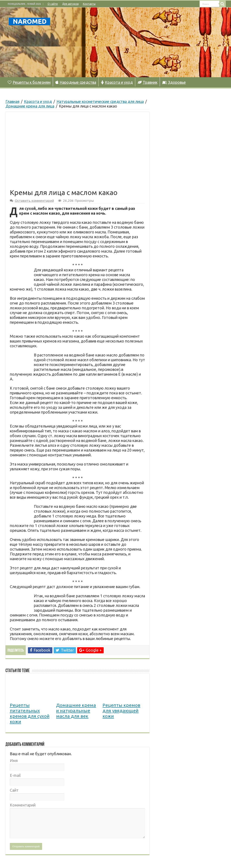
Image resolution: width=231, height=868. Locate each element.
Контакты (89, 4)
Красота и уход (117, 82)
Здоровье (174, 82)
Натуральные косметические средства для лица (100, 101)
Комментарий (23, 805)
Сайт (14, 790)
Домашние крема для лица (30, 106)
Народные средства (76, 82)
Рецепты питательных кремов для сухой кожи (30, 713)
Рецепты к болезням (29, 82)
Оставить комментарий (34, 201)
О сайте (53, 4)
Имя (14, 760)
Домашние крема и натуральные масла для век (76, 710)
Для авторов (70, 4)
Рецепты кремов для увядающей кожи (121, 710)
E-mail (15, 775)
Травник (148, 82)
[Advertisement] (143, 42)
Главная (12, 101)
